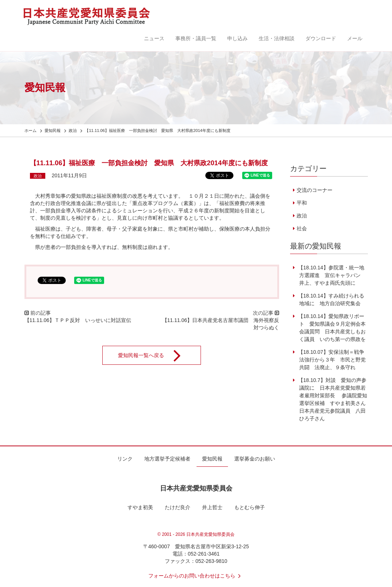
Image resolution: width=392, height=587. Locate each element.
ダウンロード (321, 38)
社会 (302, 228)
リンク (125, 459)
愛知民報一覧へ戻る (154, 355)
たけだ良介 (178, 507)
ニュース (154, 38)
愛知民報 (212, 459)
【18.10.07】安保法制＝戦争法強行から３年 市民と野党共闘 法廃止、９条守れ (331, 360)
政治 (38, 176)
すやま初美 (140, 507)
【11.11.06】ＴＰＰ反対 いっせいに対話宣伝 (78, 320)
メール (355, 38)
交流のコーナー (315, 190)
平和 (302, 203)
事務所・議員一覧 (196, 38)
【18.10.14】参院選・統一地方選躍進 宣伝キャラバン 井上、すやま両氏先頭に (331, 275)
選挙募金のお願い (255, 459)
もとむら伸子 (250, 507)
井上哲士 (212, 507)
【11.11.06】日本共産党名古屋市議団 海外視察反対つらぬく (221, 324)
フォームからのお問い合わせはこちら (196, 576)
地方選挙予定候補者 (167, 459)
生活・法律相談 (277, 38)
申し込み (237, 38)
